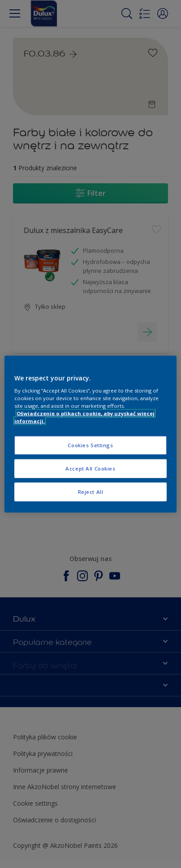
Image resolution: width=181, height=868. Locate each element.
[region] (90, 434)
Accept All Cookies (90, 469)
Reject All (91, 492)
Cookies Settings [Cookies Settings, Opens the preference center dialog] (90, 445)
